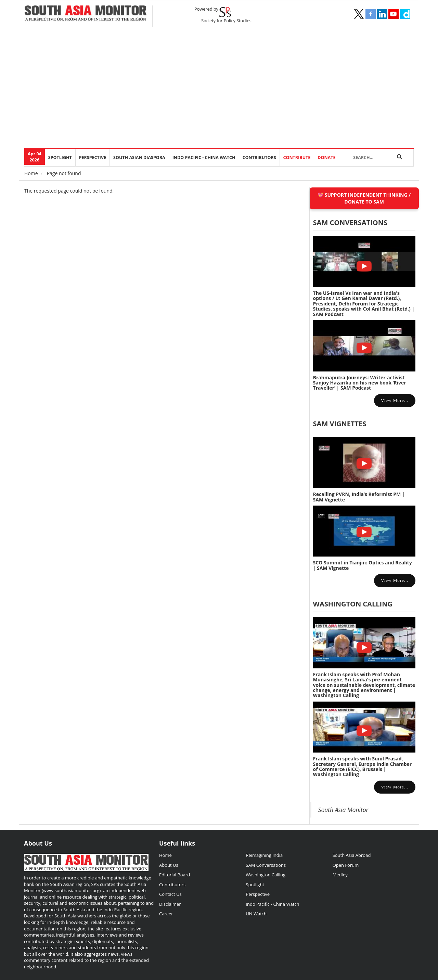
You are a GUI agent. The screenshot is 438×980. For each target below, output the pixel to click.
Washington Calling (353, 604)
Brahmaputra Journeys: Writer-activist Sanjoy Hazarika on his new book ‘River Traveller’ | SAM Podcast (360, 383)
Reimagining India (264, 855)
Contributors (259, 158)
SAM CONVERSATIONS (350, 223)
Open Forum (346, 865)
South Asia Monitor (343, 810)
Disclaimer (170, 904)
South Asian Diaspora (139, 158)
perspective (93, 158)
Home (31, 173)
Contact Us (170, 894)
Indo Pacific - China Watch (204, 158)
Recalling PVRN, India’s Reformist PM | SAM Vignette (359, 497)
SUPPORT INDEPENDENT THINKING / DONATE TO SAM (368, 198)
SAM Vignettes (340, 424)
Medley (340, 875)
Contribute (297, 158)
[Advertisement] (230, 96)
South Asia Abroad (352, 855)
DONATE (326, 158)
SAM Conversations (266, 865)
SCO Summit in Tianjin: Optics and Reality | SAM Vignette (363, 565)
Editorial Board (175, 875)
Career (166, 914)
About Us (169, 865)
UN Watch (256, 914)
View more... (395, 400)
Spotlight (60, 158)
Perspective (258, 894)
